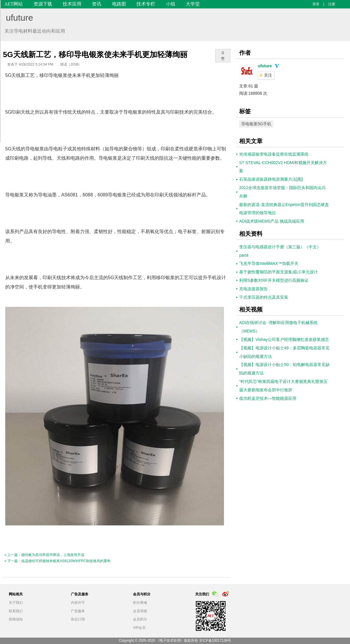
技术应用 (72, 4)
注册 (332, 4)
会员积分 (140, 619)
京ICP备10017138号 (215, 641)
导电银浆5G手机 (256, 124)
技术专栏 (146, 4)
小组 (171, 4)
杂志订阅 (78, 619)
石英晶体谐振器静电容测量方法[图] (271, 179)
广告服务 (78, 611)
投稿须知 (16, 619)
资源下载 (43, 4)
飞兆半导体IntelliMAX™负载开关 (269, 263)
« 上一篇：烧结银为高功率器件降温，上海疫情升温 (44, 555)
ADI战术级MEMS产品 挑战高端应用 (272, 221)
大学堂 (193, 4)
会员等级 (140, 611)
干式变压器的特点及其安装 (264, 297)
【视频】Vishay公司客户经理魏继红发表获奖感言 (284, 339)
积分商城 (140, 603)
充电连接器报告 (253, 289)
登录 (316, 4)
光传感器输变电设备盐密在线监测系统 (274, 154)
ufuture (19, 18)
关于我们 (16, 603)
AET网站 (14, 4)
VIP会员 (139, 628)
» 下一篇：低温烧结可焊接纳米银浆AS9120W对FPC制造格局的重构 (57, 561)
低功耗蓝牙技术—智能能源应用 (268, 398)
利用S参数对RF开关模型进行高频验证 (274, 280)
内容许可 (78, 603)
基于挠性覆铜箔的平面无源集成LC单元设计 (279, 272)
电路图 (119, 4)
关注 (268, 75)
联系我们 (16, 611)
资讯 (97, 4)
